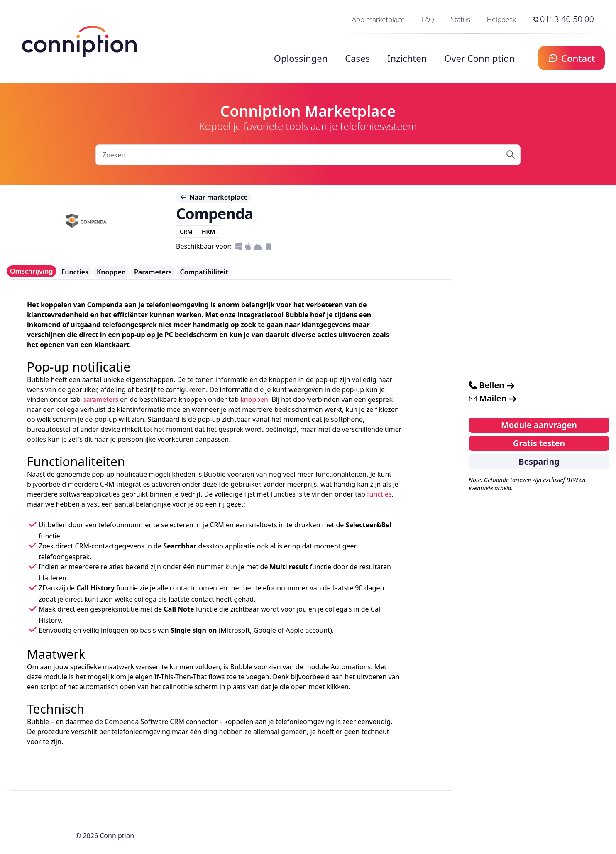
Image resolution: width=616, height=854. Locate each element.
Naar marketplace (214, 197)
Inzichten (407, 58)
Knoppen (111, 272)
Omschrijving (32, 271)
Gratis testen (539, 443)
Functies (75, 272)
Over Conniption (479, 58)
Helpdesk (501, 19)
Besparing (539, 461)
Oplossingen (301, 58)
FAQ (428, 19)
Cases (357, 58)
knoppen (254, 399)
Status (461, 19)
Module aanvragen (539, 425)
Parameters (153, 272)
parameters (100, 399)
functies (379, 494)
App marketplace (378, 19)
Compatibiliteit (204, 272)
